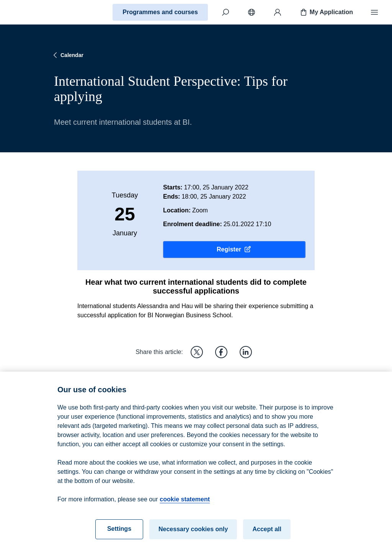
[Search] (225, 12)
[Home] (33, 12)
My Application (326, 12)
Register (234, 250)
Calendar (67, 55)
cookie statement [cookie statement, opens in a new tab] (185, 503)
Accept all (267, 533)
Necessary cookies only (193, 533)
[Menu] (374, 12)
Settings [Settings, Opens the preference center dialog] (119, 532)
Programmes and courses (160, 12)
